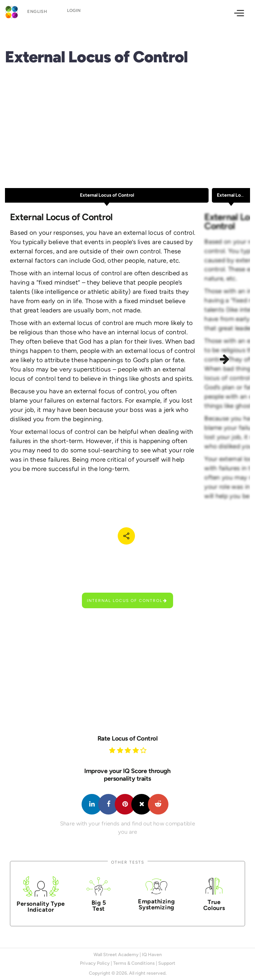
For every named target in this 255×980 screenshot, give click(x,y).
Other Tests (128, 862)
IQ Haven (152, 955)
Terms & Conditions (134, 963)
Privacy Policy (95, 963)
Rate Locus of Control (128, 738)
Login (74, 12)
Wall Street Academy (116, 955)
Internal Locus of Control (127, 600)
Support (167, 963)
